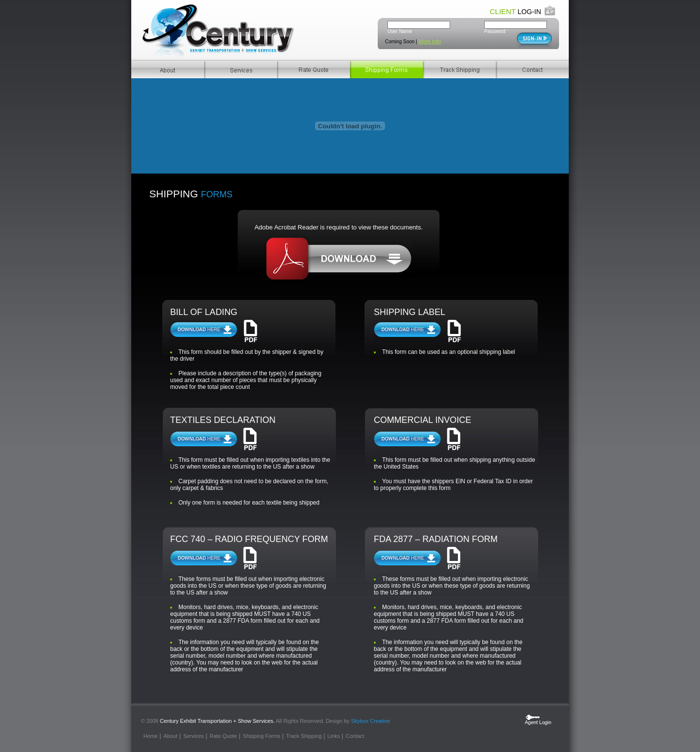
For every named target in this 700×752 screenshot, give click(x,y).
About (168, 70)
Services (241, 70)
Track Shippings (459, 70)
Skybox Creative (370, 721)
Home (150, 736)
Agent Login (538, 720)
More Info (430, 41)
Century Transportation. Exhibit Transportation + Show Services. (220, 30)
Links (334, 736)
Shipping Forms (386, 70)
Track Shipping (304, 736)
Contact (532, 70)
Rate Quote (314, 70)
